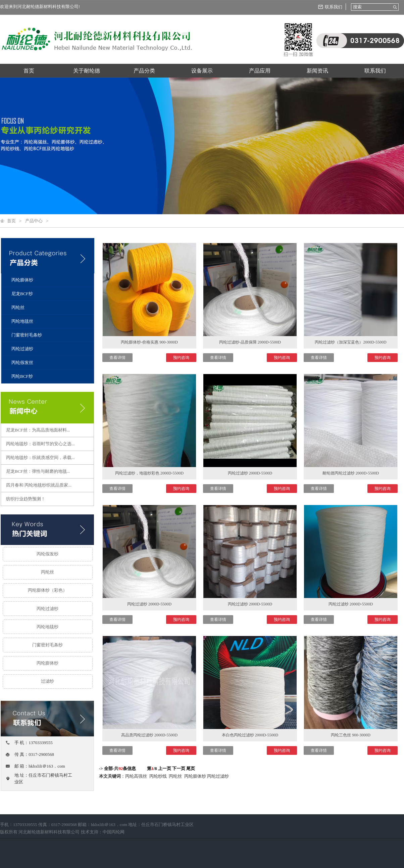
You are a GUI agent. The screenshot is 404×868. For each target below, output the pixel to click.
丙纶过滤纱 (22, 349)
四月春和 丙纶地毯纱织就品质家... (39, 485)
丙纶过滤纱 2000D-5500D (250, 473)
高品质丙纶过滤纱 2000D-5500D (149, 735)
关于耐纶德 (87, 71)
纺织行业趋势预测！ (26, 499)
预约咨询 (181, 358)
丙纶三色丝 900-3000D (351, 735)
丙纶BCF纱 (22, 376)
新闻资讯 (317, 71)
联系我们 (334, 7)
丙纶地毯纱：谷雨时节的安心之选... (40, 444)
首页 (29, 71)
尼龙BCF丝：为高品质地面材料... (38, 430)
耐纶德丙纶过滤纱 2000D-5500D (351, 473)
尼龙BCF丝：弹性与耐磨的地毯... (38, 471)
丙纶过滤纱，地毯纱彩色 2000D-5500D (149, 473)
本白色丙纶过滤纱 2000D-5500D (250, 735)
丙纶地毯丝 (22, 321)
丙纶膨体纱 (22, 280)
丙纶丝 (18, 307)
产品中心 (34, 221)
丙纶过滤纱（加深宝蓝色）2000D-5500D (350, 342)
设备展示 (202, 71)
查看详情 (117, 358)
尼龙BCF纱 (22, 294)
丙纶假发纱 (47, 554)
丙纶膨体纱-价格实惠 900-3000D (149, 342)
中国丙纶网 (114, 832)
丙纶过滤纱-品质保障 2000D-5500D (250, 342)
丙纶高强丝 (137, 776)
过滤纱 (47, 681)
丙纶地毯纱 (47, 627)
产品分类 (144, 71)
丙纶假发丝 (22, 362)
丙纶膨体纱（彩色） (47, 590)
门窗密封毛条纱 (27, 335)
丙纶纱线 (159, 776)
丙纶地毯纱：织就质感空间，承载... (40, 458)
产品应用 (260, 71)
